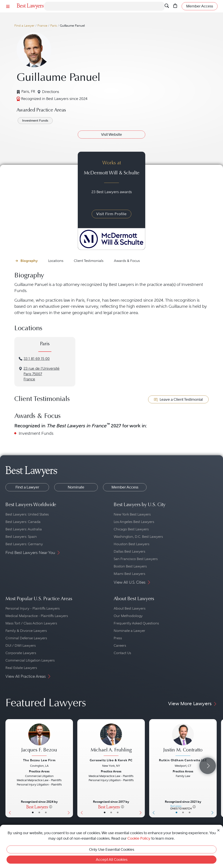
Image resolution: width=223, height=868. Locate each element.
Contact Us (122, 653)
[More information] (51, 807)
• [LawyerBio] (39, 813)
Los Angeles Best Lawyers (134, 522)
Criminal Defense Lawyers (26, 638)
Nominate (76, 487)
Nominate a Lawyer (129, 631)
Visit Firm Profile (111, 214)
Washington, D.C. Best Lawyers (138, 537)
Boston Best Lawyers (130, 566)
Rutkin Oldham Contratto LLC (183, 760)
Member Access (125, 487)
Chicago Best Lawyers (131, 529)
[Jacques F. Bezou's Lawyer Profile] (39, 740)
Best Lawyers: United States (27, 514)
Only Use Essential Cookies (112, 849)
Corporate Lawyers (21, 653)
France (42, 26)
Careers (120, 645)
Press (118, 638)
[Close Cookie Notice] (218, 830)
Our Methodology (128, 616)
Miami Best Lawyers (129, 574)
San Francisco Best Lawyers (136, 559)
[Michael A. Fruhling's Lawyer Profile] (111, 740)
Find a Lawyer (24, 26)
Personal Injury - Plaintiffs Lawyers (33, 608)
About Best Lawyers (130, 608)
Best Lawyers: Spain (21, 537)
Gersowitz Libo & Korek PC (111, 760)
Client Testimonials (89, 261)
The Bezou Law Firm (39, 760)
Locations (56, 261)
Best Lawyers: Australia (24, 529)
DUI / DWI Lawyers (21, 645)
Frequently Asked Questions (136, 623)
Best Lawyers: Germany (24, 544)
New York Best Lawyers (132, 514)
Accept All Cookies (112, 859)
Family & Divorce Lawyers (26, 631)
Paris (54, 26)
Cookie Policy (139, 838)
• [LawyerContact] (46, 813)
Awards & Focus (127, 261)
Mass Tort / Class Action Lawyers (31, 623)
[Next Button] (70, 768)
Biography (29, 261)
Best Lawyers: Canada (23, 522)
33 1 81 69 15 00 (37, 359)
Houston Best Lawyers (132, 544)
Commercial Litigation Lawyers (30, 660)
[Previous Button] (9, 768)
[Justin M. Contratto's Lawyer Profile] (183, 740)
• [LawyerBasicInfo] (33, 813)
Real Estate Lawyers (21, 668)
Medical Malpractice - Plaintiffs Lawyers (37, 616)
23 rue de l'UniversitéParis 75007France (41, 374)
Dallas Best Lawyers (129, 551)
